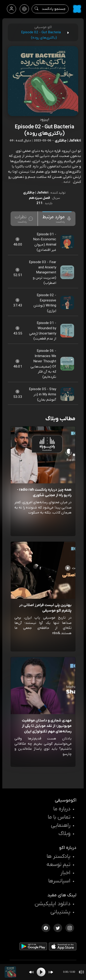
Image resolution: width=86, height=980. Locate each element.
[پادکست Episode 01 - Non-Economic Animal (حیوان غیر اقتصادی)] (68, 242)
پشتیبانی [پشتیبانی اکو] (60, 912)
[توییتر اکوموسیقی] (58, 928)
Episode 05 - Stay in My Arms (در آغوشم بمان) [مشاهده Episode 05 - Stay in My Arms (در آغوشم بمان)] (43, 394)
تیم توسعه (58, 865)
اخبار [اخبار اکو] (65, 873)
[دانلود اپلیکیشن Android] (33, 947)
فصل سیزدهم (39, 198)
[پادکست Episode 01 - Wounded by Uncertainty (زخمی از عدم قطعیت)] (68, 331)
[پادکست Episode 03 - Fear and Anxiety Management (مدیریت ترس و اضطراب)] (68, 272)
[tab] (57, 219)
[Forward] (51, 972)
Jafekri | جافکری (36, 193)
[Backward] (31, 972)
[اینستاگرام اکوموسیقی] (70, 928)
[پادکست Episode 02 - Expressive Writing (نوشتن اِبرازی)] (68, 303)
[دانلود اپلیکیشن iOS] (63, 947)
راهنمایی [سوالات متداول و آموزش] (61, 825)
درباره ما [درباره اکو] (62, 809)
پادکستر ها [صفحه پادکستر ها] (58, 856)
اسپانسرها (59, 881)
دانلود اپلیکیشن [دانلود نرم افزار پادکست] (53, 904)
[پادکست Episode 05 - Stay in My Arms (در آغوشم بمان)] (68, 394)
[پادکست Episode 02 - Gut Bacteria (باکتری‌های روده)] (10, 972)
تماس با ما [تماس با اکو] (59, 817)
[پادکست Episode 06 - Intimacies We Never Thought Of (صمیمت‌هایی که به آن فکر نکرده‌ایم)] (68, 364)
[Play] (41, 972)
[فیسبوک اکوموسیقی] (46, 928)
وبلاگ (64, 834)
